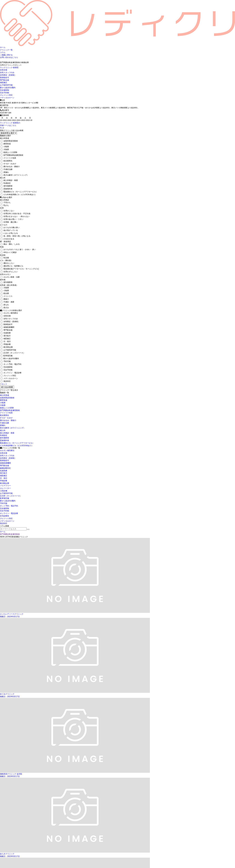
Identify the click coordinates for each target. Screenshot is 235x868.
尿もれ (5, 305)
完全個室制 (4, 90)
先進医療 (6, 333)
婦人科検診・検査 (9, 180)
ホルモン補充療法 (9, 313)
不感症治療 (7, 169)
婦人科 (3, 430)
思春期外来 (7, 189)
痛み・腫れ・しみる (10, 244)
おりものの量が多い (10, 227)
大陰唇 (5, 149)
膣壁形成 (6, 144)
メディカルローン (7, 98)
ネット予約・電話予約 (11, 364)
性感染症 (6, 183)
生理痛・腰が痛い (9, 222)
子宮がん (6, 202)
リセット (4, 384)
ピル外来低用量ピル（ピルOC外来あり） (19, 195)
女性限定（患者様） (8, 75)
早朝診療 (6, 344)
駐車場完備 (7, 356)
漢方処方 (6, 336)
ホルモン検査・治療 (10, 277)
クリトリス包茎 (8, 158)
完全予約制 (4, 93)
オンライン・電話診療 (11, 373)
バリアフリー (5, 486)
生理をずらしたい (9, 272)
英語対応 (6, 381)
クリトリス (7, 296)
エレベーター (5, 488)
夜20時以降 (7, 347)
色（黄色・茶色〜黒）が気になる (16, 236)
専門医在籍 (4, 80)
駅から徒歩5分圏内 (8, 88)
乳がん (5, 205)
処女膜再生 (7, 161)
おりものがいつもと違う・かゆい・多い (18, 249)
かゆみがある (7, 239)
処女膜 (5, 293)
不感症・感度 (7, 302)
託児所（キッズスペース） (13, 353)
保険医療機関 (7, 327)
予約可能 (6, 361)
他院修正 (4, 83)
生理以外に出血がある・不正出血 (16, 214)
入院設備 (4, 491)
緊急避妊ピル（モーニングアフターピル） (19, 192)
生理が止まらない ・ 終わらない (15, 216)
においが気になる (9, 233)
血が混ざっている (9, 230)
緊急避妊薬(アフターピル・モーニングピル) (20, 269)
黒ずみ (5, 308)
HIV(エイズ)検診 (9, 252)
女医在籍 (4, 70)
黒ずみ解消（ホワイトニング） (15, 175)
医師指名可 (4, 78)
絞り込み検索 (7, 387)
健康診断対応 (5, 468)
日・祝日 (6, 341)
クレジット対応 (6, 95)
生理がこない (7, 211)
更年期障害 (7, 186)
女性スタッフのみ (7, 72)
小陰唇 (5, 147)
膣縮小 (5, 299)
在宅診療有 (4, 516)
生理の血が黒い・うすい (12, 219)
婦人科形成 (4, 395)
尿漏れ (5, 172)
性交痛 (5, 258)
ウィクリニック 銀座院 (9, 68)
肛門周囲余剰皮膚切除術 (12, 155)
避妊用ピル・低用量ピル (12, 266)
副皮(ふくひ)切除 (9, 152)
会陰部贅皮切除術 (9, 141)
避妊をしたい (7, 263)
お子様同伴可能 (6, 85)
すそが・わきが (8, 164)
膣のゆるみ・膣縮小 (10, 167)
